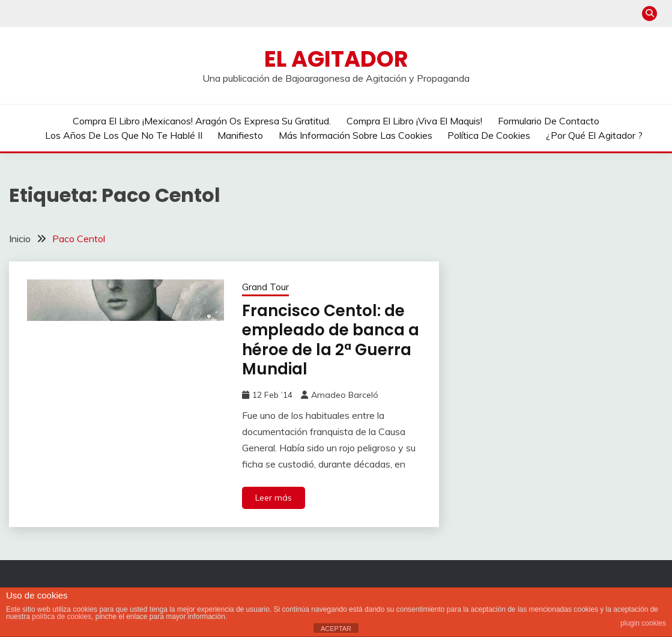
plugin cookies (643, 623)
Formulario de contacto (549, 121)
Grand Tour (265, 287)
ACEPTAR (336, 629)
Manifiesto (240, 135)
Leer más (274, 498)
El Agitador (336, 59)
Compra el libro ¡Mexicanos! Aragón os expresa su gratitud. (202, 121)
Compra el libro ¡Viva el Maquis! (414, 121)
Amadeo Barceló (345, 395)
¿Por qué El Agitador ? (594, 135)
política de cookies (62, 617)
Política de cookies (489, 135)
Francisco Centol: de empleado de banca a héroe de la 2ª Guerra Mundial (331, 340)
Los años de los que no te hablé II (124, 135)
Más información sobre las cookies (356, 135)
